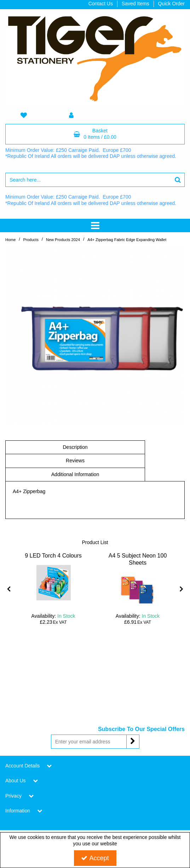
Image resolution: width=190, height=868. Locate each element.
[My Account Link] (71, 116)
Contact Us (101, 4)
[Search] (88, 180)
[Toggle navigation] (95, 225)
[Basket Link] (95, 134)
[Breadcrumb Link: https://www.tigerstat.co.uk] (10, 239)
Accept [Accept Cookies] (95, 858)
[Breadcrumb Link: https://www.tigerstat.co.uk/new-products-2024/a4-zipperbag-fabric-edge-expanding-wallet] (127, 239)
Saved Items (136, 4)
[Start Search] (178, 180)
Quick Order (171, 4)
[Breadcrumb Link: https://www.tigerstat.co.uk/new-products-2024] (63, 239)
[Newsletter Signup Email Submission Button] (133, 742)
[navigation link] (24, 116)
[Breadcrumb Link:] (31, 239)
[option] (53, 589)
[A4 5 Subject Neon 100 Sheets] (138, 563)
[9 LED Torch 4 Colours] (53, 556)
